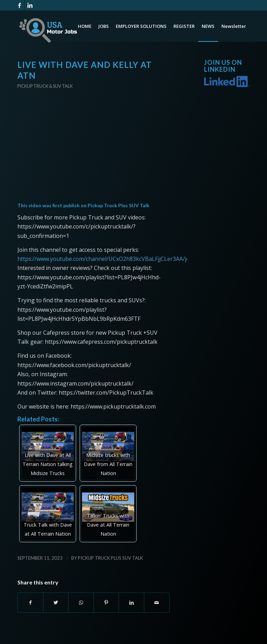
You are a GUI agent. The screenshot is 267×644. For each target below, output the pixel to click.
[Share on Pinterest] (106, 603)
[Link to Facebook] (19, 5)
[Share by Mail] (157, 603)
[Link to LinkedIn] (30, 5)
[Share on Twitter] (56, 603)
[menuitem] (85, 26)
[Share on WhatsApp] (81, 603)
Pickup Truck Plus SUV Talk (119, 205)
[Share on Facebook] (30, 603)
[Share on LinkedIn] (131, 603)
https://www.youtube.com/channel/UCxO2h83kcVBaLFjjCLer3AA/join (106, 259)
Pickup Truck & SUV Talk (45, 86)
